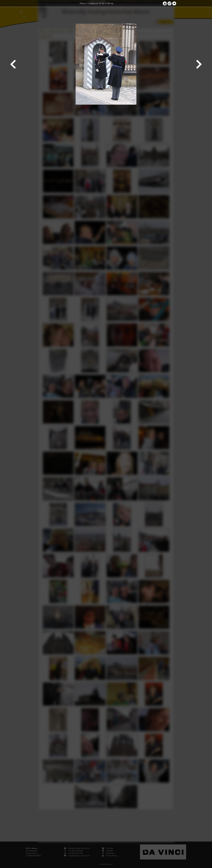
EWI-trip (110, 3)
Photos (83, 3)
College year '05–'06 (96, 3)
